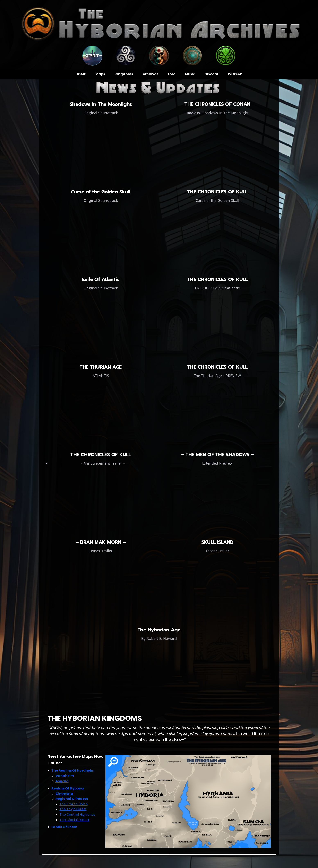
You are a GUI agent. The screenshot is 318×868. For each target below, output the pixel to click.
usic (190, 74)
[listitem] (113, 762)
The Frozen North (74, 804)
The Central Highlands (77, 814)
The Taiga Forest (73, 809)
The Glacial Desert (75, 820)
